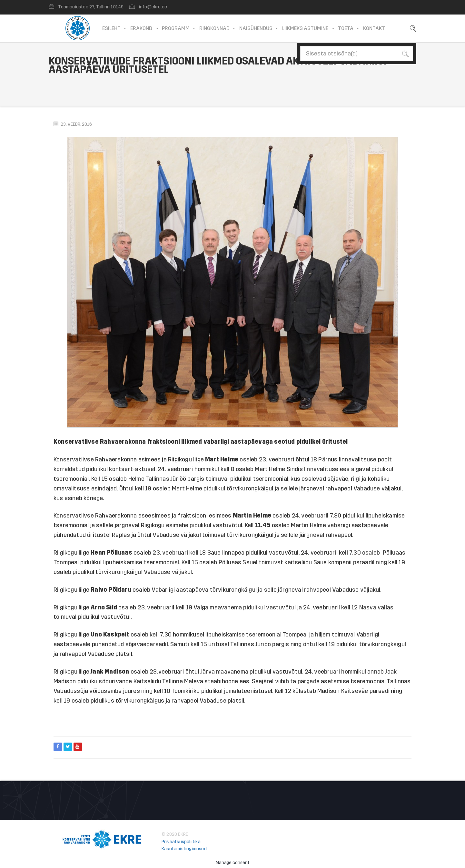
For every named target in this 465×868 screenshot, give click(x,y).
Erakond (141, 28)
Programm (176, 28)
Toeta (346, 28)
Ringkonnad (214, 28)
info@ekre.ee (153, 7)
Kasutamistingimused (184, 849)
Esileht (111, 28)
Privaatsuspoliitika (181, 842)
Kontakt (374, 28)
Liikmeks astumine (305, 28)
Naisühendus (256, 28)
